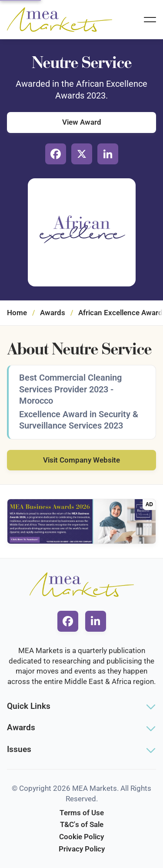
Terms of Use (82, 813)
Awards (53, 313)
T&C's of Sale (82, 824)
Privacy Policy (82, 849)
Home (17, 313)
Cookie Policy (81, 837)
